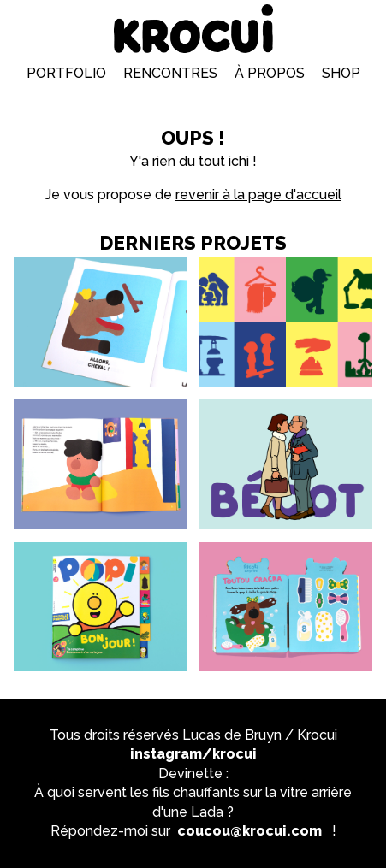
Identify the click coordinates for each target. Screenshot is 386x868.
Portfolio (66, 73)
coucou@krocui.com (249, 831)
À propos (270, 73)
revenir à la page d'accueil (258, 195)
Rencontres (170, 73)
